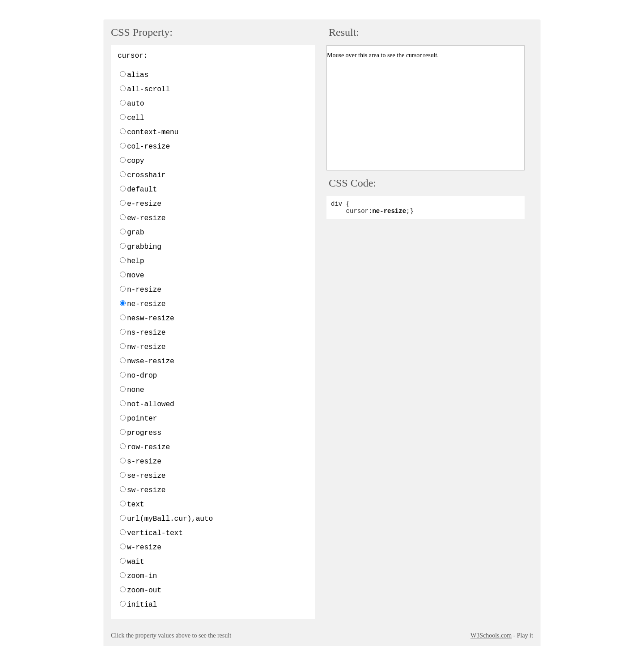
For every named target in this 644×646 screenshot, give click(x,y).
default (142, 190)
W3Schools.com (491, 635)
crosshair (146, 175)
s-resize (144, 462)
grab (136, 233)
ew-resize (146, 218)
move (136, 276)
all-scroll (148, 89)
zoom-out (144, 591)
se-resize (146, 476)
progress (144, 433)
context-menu (153, 132)
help (136, 261)
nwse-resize (151, 361)
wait (136, 562)
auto (136, 104)
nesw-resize (151, 319)
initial (142, 605)
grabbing (144, 247)
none (136, 390)
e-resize (144, 204)
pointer (142, 419)
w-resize (144, 548)
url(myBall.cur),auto (170, 519)
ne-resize (146, 304)
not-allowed (151, 404)
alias (138, 75)
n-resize (144, 290)
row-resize (148, 447)
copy (136, 161)
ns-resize (146, 333)
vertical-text (155, 533)
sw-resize (146, 490)
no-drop (142, 376)
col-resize (148, 147)
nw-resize (146, 347)
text (136, 505)
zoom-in (142, 576)
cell (136, 118)
